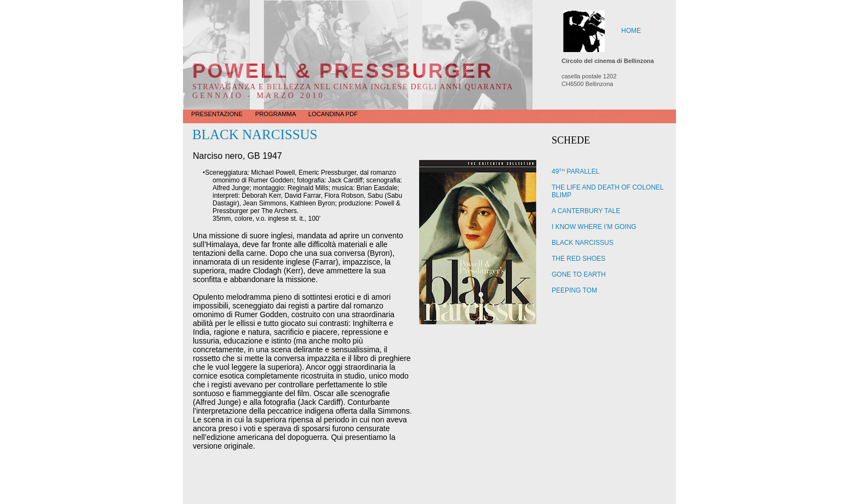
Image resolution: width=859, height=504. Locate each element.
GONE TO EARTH (579, 274)
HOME (631, 31)
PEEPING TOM (574, 290)
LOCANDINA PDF (333, 114)
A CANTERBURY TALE (586, 211)
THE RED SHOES (579, 259)
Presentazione (218, 114)
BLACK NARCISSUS (583, 243)
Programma (276, 114)
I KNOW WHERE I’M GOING (594, 227)
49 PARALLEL (575, 171)
